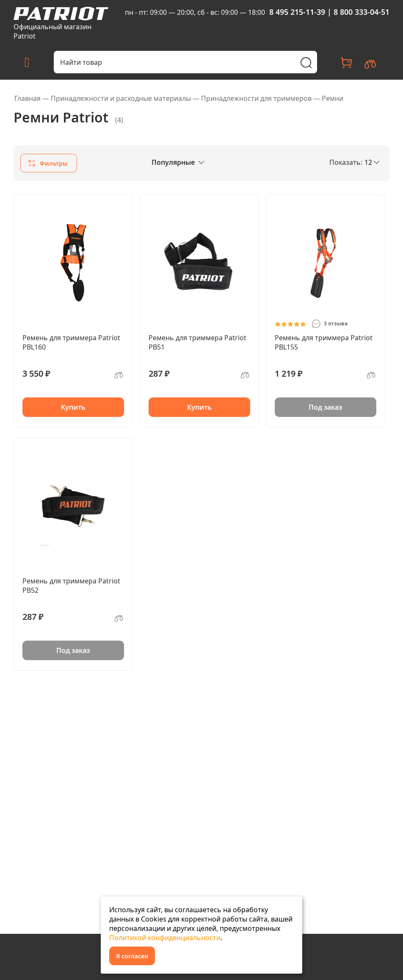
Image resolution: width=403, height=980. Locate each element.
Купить (73, 407)
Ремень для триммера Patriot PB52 (71, 586)
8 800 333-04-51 (362, 12)
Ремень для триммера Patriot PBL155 (324, 342)
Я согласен (132, 956)
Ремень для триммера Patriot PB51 (197, 342)
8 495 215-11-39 (297, 12)
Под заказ (325, 407)
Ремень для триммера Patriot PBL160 (71, 342)
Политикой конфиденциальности (165, 938)
